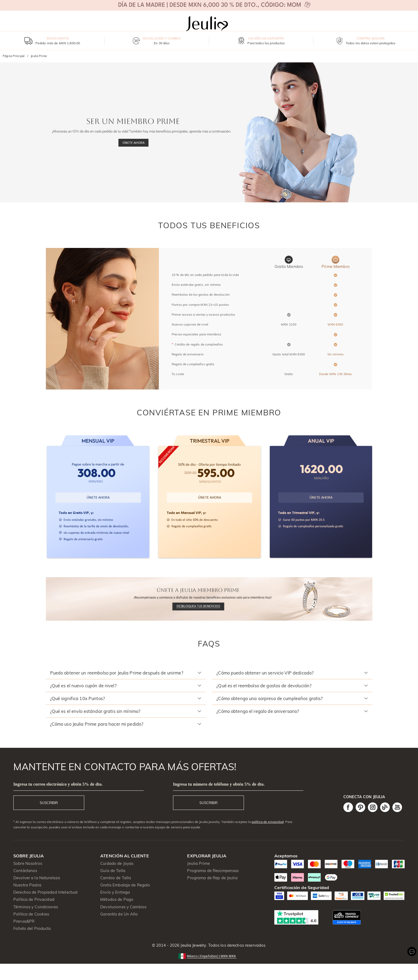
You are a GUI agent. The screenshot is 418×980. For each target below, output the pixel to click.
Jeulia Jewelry (193, 945)
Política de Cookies (31, 914)
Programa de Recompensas (213, 871)
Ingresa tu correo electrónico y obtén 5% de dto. (58, 784)
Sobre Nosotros (28, 863)
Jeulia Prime (198, 863)
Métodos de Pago (117, 899)
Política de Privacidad (34, 899)
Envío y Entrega (115, 892)
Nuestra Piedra (27, 885)
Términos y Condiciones (36, 907)
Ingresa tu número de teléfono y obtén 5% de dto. (219, 784)
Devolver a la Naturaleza (37, 878)
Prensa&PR (24, 921)
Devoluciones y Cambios (123, 907)
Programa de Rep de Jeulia (212, 878)
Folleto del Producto (32, 928)
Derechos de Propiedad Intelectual (45, 892)
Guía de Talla (113, 871)
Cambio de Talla (116, 878)
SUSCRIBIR (49, 803)
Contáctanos (25, 871)
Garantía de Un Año (119, 914)
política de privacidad (268, 822)
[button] (126, 673)
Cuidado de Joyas (117, 863)
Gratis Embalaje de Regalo (125, 885)
